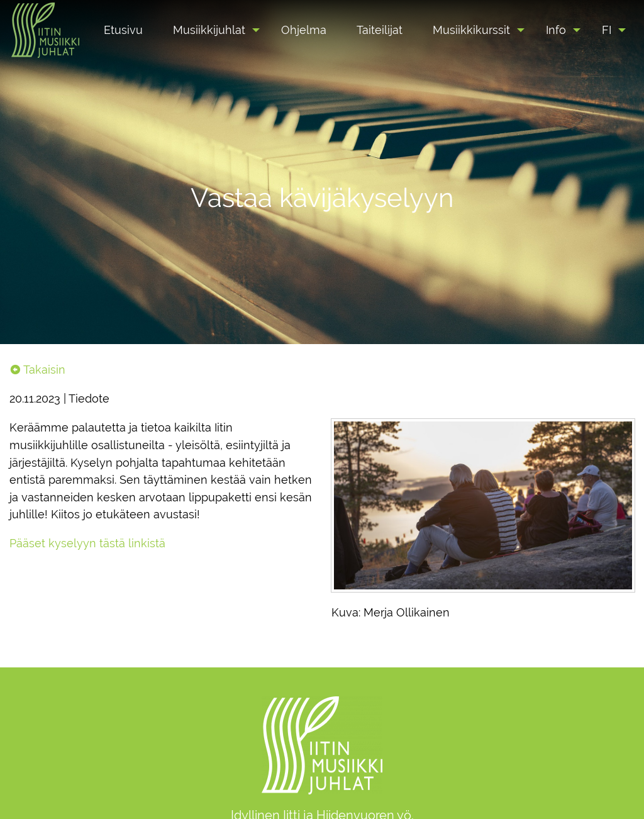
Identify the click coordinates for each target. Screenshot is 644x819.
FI (607, 30)
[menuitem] (123, 30)
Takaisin (37, 370)
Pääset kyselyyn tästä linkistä (87, 543)
